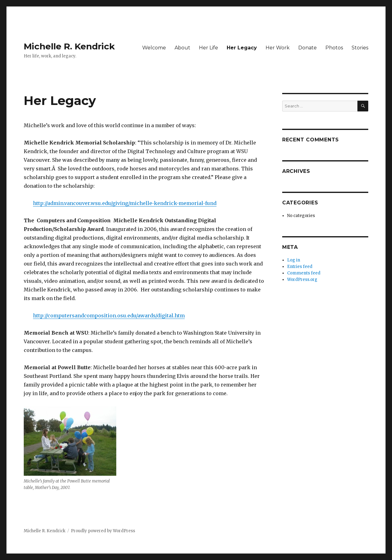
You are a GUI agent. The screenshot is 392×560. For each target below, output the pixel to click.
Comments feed (304, 273)
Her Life (208, 48)
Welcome (154, 48)
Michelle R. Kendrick (69, 46)
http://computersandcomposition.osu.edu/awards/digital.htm (109, 316)
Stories (360, 48)
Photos (334, 48)
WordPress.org (302, 280)
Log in (294, 260)
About (182, 48)
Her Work (278, 48)
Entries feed (300, 267)
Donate (307, 48)
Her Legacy (242, 48)
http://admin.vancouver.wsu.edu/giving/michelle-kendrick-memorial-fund (125, 203)
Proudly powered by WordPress (103, 531)
